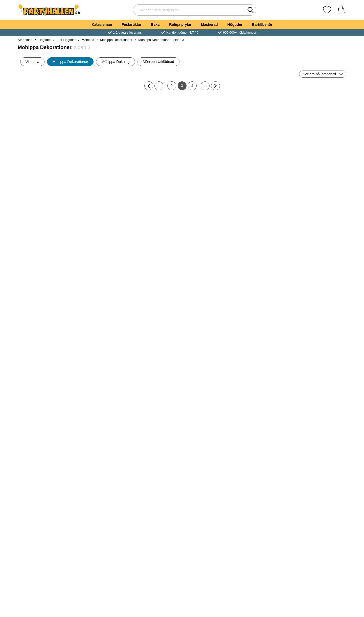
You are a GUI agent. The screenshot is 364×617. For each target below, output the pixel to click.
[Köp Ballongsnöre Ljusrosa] (210, 242)
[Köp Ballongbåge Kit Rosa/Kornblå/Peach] (320, 242)
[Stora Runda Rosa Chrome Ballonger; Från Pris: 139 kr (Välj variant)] (45, 289)
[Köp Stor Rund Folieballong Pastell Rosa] (264, 160)
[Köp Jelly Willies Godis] (264, 489)
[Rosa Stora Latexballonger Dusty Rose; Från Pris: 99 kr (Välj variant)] (100, 535)
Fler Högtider (66, 40)
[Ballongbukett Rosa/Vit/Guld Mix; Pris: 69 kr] (45, 453)
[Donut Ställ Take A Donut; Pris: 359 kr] (210, 453)
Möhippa (88, 40)
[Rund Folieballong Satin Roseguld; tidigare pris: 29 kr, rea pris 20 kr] (320, 289)
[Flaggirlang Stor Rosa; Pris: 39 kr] (265, 371)
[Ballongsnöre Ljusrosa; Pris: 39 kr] (210, 207)
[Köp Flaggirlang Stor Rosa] (264, 407)
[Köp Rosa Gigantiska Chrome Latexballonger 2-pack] (320, 571)
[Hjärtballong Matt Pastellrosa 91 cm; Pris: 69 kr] (100, 207)
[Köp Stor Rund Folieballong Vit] (210, 160)
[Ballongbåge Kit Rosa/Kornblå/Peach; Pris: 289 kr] (320, 207)
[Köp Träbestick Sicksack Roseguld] (264, 571)
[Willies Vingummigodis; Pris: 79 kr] (320, 453)
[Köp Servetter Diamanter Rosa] (100, 325)
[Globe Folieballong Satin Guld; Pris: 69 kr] (210, 289)
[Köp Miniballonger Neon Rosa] (100, 407)
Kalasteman (102, 25)
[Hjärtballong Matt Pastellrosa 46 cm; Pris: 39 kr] (45, 125)
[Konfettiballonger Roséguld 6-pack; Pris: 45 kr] (210, 535)
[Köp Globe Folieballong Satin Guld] (210, 325)
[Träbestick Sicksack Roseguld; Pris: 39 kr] (265, 535)
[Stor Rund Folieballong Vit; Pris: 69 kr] (210, 125)
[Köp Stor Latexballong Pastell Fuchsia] (100, 160)
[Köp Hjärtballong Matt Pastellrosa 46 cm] (44, 160)
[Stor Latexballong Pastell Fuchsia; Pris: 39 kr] (100, 125)
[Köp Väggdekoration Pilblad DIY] (210, 407)
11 (206, 87)
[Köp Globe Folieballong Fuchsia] (154, 325)
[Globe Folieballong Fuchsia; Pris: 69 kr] (155, 289)
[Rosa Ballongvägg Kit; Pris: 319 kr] (155, 207)
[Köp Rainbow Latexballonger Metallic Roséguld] (44, 407)
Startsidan (25, 40)
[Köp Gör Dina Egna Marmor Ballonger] (264, 242)
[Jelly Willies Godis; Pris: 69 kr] (265, 453)
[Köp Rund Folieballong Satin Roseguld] (320, 325)
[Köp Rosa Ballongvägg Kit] (154, 242)
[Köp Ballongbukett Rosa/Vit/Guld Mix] (44, 489)
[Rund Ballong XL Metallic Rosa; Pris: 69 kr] (320, 371)
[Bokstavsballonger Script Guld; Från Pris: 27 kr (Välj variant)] (45, 207)
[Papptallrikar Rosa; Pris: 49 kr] (100, 453)
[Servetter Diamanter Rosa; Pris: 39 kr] (100, 289)
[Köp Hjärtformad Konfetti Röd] (154, 571)
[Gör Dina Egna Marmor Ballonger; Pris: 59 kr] (265, 207)
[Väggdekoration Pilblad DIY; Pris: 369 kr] (210, 371)
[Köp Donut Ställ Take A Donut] (210, 489)
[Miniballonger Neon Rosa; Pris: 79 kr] (100, 371)
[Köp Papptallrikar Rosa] (100, 489)
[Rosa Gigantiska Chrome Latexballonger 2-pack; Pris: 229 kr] (320, 535)
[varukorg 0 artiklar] (341, 10)
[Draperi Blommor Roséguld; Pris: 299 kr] (155, 453)
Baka (155, 25)
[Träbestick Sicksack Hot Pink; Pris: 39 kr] (45, 535)
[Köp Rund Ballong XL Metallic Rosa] (320, 407)
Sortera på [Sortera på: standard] (319, 74)
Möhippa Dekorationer (116, 40)
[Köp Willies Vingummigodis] (320, 489)
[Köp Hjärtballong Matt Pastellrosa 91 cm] (100, 242)
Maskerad (209, 25)
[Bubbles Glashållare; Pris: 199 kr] (320, 125)
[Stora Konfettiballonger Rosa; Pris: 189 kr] (155, 125)
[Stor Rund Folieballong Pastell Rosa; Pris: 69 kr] (265, 125)
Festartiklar (131, 25)
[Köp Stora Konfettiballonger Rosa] (154, 160)
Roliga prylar (180, 25)
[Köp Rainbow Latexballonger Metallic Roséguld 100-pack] (264, 325)
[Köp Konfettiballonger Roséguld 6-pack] (210, 571)
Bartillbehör (262, 25)
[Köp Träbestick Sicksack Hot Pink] (44, 571)
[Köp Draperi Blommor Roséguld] (154, 489)
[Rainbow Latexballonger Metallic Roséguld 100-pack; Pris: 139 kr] (265, 289)
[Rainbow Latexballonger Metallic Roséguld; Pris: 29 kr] (45, 371)
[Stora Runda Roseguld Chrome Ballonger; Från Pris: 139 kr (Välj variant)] (155, 371)
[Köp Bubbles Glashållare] (320, 160)
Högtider (235, 25)
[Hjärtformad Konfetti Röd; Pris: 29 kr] (155, 535)
